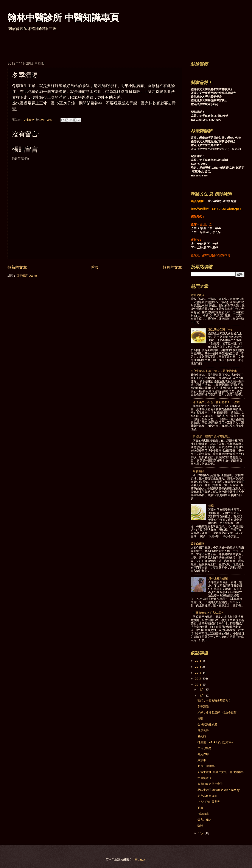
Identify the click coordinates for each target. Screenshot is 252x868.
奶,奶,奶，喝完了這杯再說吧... (211, 437)
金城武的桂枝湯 (207, 724)
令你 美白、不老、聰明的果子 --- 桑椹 (216, 402)
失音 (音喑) (204, 748)
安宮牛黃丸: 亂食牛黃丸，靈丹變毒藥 (214, 371)
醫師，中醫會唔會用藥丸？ (214, 700)
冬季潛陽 (203, 707)
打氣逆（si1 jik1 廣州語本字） (216, 742)
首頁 (95, 267)
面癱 (200, 808)
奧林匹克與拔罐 (218, 578)
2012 (198, 685)
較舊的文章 (172, 267)
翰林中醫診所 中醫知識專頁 (63, 17)
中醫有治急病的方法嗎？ (208, 613)
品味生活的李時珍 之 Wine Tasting (219, 790)
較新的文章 (17, 267)
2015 (198, 667)
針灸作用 (203, 754)
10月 (201, 833)
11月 (201, 696)
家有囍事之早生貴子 (210, 784)
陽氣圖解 (198, 471)
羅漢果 (202, 760)
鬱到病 (202, 736)
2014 (198, 673)
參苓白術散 (198, 544)
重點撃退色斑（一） (221, 330)
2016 (198, 661)
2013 (198, 679)
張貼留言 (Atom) (27, 276)
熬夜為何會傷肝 (207, 796)
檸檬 (211, 506)
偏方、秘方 (205, 820)
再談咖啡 (203, 814)
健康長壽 (203, 730)
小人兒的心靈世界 (209, 802)
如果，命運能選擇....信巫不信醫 (217, 712)
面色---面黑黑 (206, 766)
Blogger (140, 859)
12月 (201, 690)
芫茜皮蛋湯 (198, 295)
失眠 (200, 718)
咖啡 (200, 826)
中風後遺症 (205, 778)
